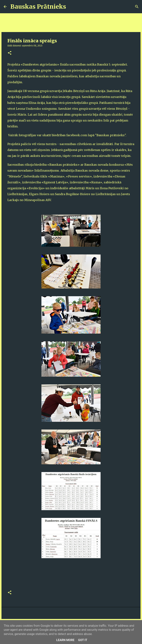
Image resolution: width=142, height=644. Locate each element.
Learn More (65, 640)
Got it (83, 640)
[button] (10, 53)
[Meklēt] (71, 7)
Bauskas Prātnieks (38, 7)
